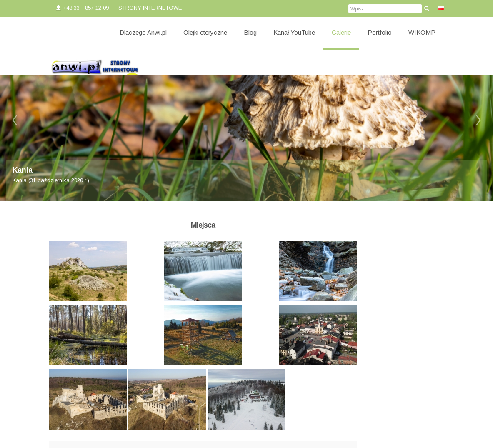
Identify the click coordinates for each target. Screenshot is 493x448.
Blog (250, 32)
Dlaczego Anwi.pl (143, 32)
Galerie (341, 32)
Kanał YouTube (294, 32)
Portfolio (380, 32)
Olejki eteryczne (205, 32)
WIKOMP (422, 32)
